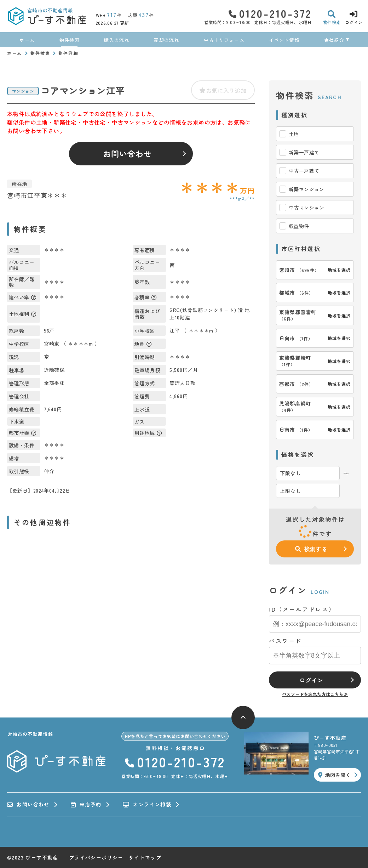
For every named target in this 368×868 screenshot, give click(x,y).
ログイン (311, 680)
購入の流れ (117, 40)
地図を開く (334, 775)
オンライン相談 (147, 805)
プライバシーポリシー (96, 857)
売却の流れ (167, 40)
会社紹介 (334, 40)
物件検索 (70, 40)
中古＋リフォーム (224, 40)
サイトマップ (145, 857)
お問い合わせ (128, 153)
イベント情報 (284, 40)
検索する (311, 549)
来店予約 (86, 805)
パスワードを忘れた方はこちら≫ (315, 694)
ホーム (27, 40)
